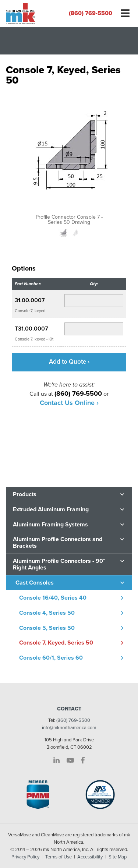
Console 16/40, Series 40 (53, 598)
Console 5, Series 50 (47, 628)
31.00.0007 (30, 300)
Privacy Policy (25, 857)
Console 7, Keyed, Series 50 (56, 643)
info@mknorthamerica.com (69, 728)
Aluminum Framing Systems (50, 525)
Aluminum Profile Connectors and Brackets (58, 543)
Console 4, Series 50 (47, 613)
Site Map (118, 857)
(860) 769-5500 (91, 13)
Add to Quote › (69, 362)
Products (25, 494)
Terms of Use (59, 857)
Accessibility (90, 857)
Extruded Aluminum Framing (51, 509)
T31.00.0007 (31, 329)
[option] (69, 158)
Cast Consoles (35, 583)
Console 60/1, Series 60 (51, 658)
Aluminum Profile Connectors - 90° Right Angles (59, 564)
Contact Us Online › (69, 403)
